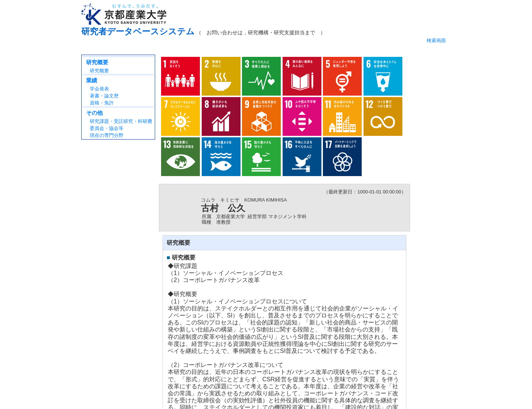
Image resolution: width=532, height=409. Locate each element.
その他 (94, 113)
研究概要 (97, 62)
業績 (92, 80)
